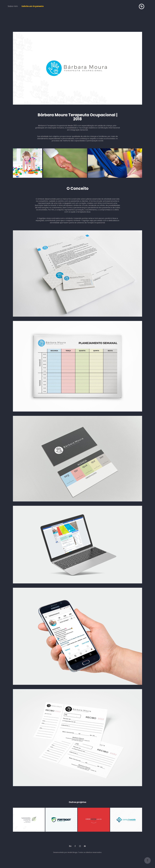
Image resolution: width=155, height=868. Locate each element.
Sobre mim (13, 6)
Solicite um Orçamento (33, 6)
